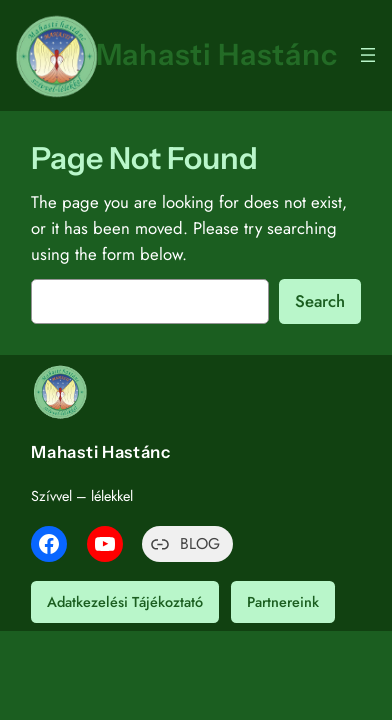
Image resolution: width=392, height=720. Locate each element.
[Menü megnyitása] (368, 55)
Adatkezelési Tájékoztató (125, 602)
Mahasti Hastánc (217, 54)
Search (320, 301)
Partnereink (283, 602)
